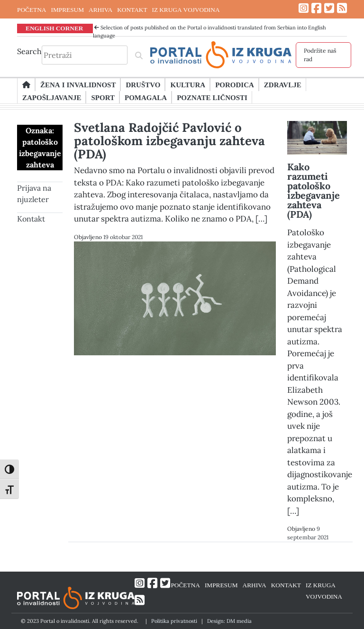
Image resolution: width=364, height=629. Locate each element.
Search (29, 51)
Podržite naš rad (320, 55)
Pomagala (146, 97)
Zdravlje (283, 84)
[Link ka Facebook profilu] (316, 8)
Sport (103, 97)
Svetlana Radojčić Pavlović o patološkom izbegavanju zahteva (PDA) (169, 141)
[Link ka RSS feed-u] (342, 8)
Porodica (235, 84)
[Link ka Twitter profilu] (329, 8)
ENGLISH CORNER (55, 28)
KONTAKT (132, 9)
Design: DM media (229, 621)
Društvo (143, 84)
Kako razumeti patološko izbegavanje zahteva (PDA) (314, 190)
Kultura (188, 84)
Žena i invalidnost (78, 84)
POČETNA (32, 9)
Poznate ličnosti (212, 97)
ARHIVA (100, 9)
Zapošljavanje (52, 97)
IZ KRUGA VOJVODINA (186, 9)
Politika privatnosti (174, 621)
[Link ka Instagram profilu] (304, 8)
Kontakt (31, 219)
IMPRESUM (67, 9)
